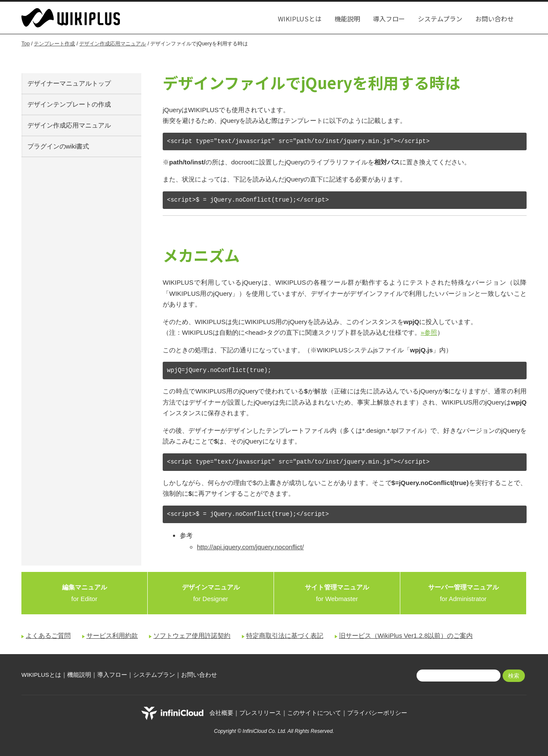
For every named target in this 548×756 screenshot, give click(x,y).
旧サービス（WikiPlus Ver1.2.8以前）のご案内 (406, 635)
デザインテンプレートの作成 (69, 104)
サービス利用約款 (112, 635)
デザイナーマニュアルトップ (69, 83)
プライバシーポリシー (377, 713)
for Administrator (463, 593)
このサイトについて (314, 713)
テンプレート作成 (54, 44)
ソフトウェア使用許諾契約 (192, 635)
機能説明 (347, 19)
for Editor (85, 593)
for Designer (211, 593)
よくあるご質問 (48, 635)
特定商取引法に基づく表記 (285, 635)
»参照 (429, 332)
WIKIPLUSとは (300, 19)
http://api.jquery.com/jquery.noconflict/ (250, 547)
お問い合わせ (494, 19)
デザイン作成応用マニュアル (113, 44)
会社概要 (221, 713)
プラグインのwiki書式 (58, 146)
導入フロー (389, 19)
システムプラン (440, 19)
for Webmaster (337, 593)
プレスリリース (260, 713)
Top (25, 44)
